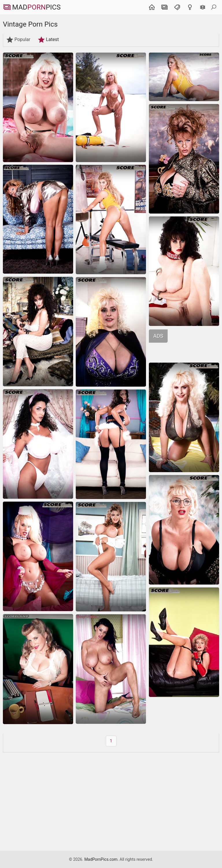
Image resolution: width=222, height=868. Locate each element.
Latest (48, 40)
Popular (18, 40)
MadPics (32, 7)
